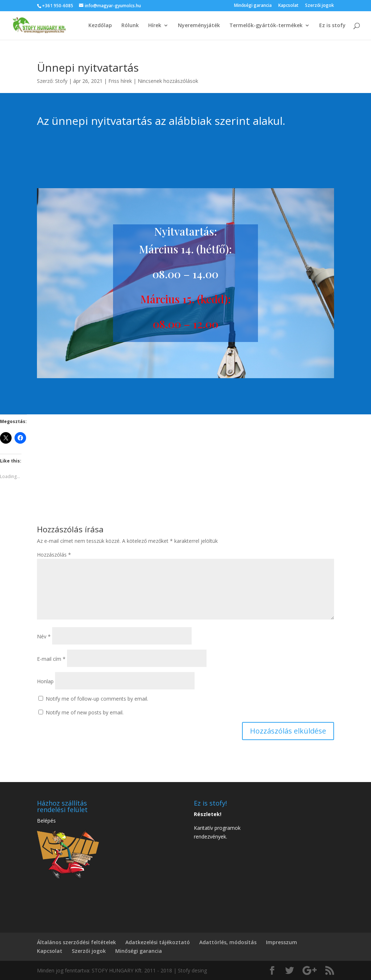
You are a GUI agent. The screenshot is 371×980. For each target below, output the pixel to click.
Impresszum (282, 942)
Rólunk (130, 26)
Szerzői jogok (320, 6)
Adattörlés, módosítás (228, 942)
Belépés (46, 821)
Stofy (61, 81)
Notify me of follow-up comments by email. (97, 699)
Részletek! (208, 814)
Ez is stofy (332, 26)
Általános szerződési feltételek (76, 942)
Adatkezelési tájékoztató (158, 942)
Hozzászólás (54, 555)
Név (44, 636)
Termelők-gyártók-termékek (266, 26)
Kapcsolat (288, 6)
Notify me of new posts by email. (85, 712)
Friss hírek (120, 81)
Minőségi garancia (253, 6)
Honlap (45, 681)
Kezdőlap (100, 26)
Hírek (155, 26)
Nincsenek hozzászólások (168, 81)
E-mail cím (51, 659)
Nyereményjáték (199, 26)
